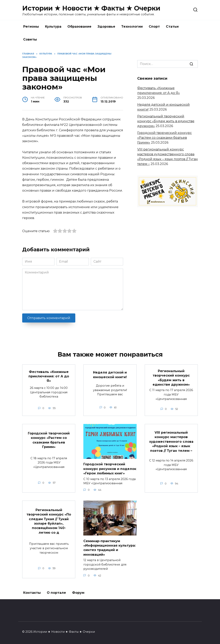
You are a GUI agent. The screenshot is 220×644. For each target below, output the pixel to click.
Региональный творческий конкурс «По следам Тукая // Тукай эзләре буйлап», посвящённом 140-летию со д (49, 521)
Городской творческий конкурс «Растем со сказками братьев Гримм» (164, 138)
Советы (30, 39)
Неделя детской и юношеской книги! (110, 375)
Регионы (31, 27)
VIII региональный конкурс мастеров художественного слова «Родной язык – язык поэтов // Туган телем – (171, 442)
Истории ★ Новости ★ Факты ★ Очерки (91, 8)
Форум (78, 593)
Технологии (132, 27)
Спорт (154, 27)
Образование (79, 27)
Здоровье (106, 27)
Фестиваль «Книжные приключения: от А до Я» (49, 376)
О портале (56, 593)
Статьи (172, 27)
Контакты (32, 593)
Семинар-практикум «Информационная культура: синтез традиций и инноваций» (109, 548)
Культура (53, 27)
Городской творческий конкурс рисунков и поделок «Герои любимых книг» (110, 469)
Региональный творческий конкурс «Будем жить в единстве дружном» (166, 121)
